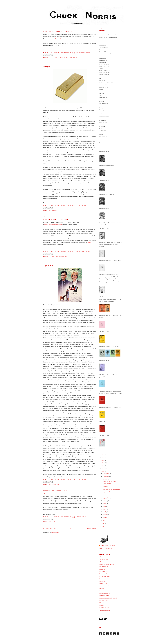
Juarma (101, 591)
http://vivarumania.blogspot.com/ (53, 225)
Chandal (102, 562)
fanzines (69, 57)
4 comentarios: (81, 480)
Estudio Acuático (104, 571)
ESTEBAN (103, 569)
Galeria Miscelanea (105, 579)
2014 (103, 457)
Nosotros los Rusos (105, 608)
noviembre (106, 476)
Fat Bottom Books (104, 576)
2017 (103, 455)
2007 (103, 526)
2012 (103, 463)
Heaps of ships (103, 583)
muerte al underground (54, 39)
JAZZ (46, 494)
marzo (105, 515)
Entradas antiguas (91, 528)
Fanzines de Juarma (105, 574)
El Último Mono (104, 567)
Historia (54, 210)
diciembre (106, 473)
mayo (105, 509)
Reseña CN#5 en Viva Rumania (56, 220)
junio (105, 506)
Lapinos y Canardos (105, 593)
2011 (103, 466)
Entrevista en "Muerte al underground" (58, 32)
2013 (103, 460)
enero (105, 520)
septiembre (106, 498)
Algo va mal (48, 266)
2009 (103, 471)
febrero (105, 517)
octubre (105, 479)
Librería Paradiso (104, 596)
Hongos (102, 588)
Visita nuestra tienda (105, 33)
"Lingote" (47, 67)
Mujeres (102, 605)
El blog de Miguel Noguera (107, 564)
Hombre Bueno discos (106, 586)
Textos (75, 57)
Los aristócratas (104, 600)
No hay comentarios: (83, 53)
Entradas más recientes (50, 528)
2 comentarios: (81, 517)
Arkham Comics (104, 559)
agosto (105, 501)
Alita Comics (103, 557)
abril (105, 512)
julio (105, 503)
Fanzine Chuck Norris (109, 545)
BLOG (53, 57)
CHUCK (89, 242)
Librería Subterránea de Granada (108, 598)
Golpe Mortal (103, 581)
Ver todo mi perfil (106, 548)
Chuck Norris (60, 57)
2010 (103, 468)
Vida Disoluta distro (105, 610)
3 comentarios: (81, 206)
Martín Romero (104, 603)
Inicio (71, 528)
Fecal (53, 522)
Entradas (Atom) (56, 532)
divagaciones (56, 484)
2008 (103, 524)
